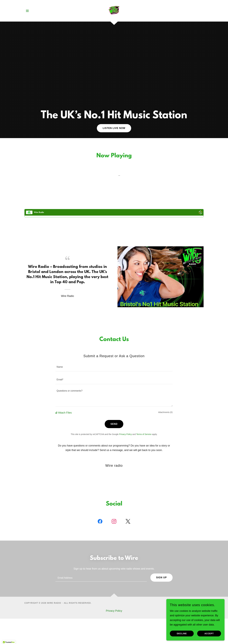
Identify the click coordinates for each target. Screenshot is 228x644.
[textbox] (114, 367)
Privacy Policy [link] (125, 434)
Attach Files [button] (65, 413)
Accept (209, 634)
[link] (114, 11)
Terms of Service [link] (144, 434)
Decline (182, 634)
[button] (27, 11)
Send (114, 424)
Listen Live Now (114, 128)
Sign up (161, 578)
